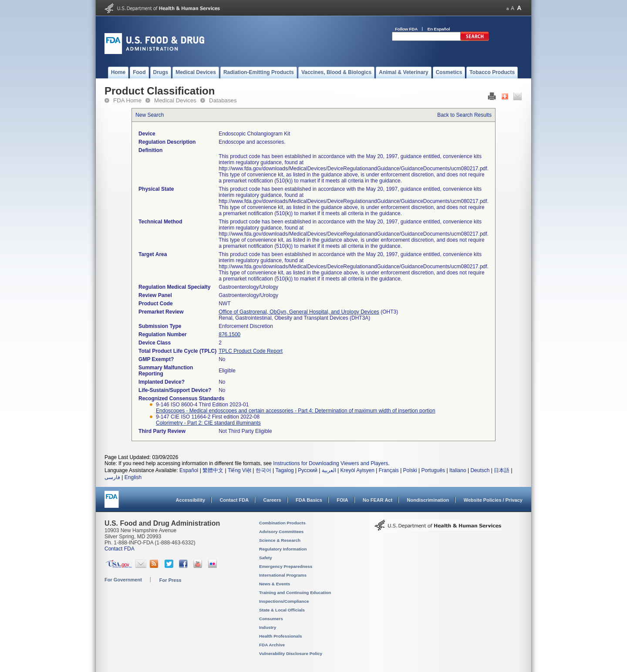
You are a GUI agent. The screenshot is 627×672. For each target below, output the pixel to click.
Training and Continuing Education (295, 593)
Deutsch (480, 470)
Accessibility (190, 500)
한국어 (263, 470)
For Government (123, 580)
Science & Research (280, 540)
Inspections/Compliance (284, 601)
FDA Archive (272, 645)
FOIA (342, 500)
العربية (329, 470)
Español (189, 470)
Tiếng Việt (239, 470)
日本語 (502, 470)
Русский (308, 470)
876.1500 (229, 334)
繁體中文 (213, 470)
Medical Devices (175, 100)
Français (389, 470)
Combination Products (282, 523)
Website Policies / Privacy (493, 500)
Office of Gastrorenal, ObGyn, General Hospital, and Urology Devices (299, 312)
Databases (223, 100)
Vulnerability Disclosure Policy (291, 653)
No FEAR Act (378, 500)
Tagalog (285, 470)
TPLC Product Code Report (251, 351)
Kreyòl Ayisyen (357, 470)
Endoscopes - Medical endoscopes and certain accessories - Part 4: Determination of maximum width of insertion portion (296, 411)
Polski (410, 470)
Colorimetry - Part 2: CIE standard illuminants (208, 423)
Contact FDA (234, 500)
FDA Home (127, 100)
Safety (266, 558)
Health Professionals (280, 636)
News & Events (275, 584)
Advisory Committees (281, 532)
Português (433, 470)
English (133, 477)
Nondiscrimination (428, 500)
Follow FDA (406, 29)
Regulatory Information (283, 549)
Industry (268, 627)
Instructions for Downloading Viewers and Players (330, 463)
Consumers (271, 619)
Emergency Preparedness (286, 566)
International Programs (283, 575)
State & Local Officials (282, 610)
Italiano (458, 470)
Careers (272, 500)
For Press (170, 580)
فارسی (112, 477)
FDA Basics (309, 500)
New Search (150, 115)
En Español (439, 29)
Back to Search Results (464, 115)
